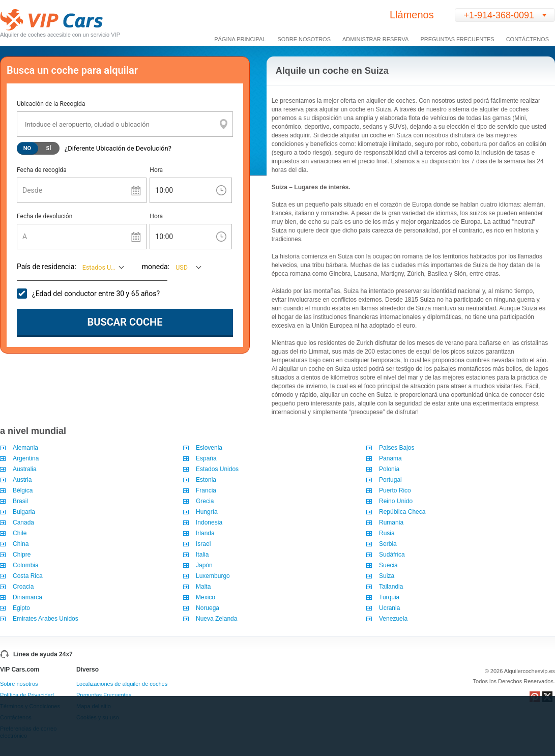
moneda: (156, 267)
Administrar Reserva (375, 39)
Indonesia (209, 522)
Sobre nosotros (19, 684)
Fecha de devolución (45, 216)
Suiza (387, 576)
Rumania (391, 522)
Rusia (387, 533)
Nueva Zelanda (216, 619)
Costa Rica (28, 576)
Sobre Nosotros (304, 39)
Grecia (205, 501)
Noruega (208, 608)
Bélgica (23, 490)
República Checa (402, 512)
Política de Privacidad (27, 695)
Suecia (388, 565)
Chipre (22, 555)
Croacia (23, 587)
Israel (203, 544)
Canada (23, 522)
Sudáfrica (392, 555)
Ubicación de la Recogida (51, 104)
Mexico (206, 597)
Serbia (388, 544)
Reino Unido (396, 501)
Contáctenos (528, 39)
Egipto (21, 608)
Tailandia (391, 587)
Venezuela (393, 619)
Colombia (26, 565)
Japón (204, 565)
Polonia (389, 469)
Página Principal (240, 39)
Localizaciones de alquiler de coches (122, 684)
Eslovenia (209, 448)
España (206, 458)
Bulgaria (25, 512)
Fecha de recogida (42, 170)
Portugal (390, 480)
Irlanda (205, 533)
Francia (206, 490)
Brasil (21, 501)
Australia (25, 469)
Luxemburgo (213, 576)
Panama (390, 458)
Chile (20, 533)
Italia (202, 555)
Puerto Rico (395, 490)
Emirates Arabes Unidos (46, 619)
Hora (156, 170)
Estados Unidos (217, 469)
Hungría (207, 512)
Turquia (389, 597)
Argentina (26, 458)
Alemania (25, 448)
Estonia (206, 480)
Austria (22, 480)
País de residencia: (47, 267)
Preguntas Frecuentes (457, 39)
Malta (203, 587)
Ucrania (389, 608)
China (21, 544)
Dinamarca (27, 597)
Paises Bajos (397, 448)
